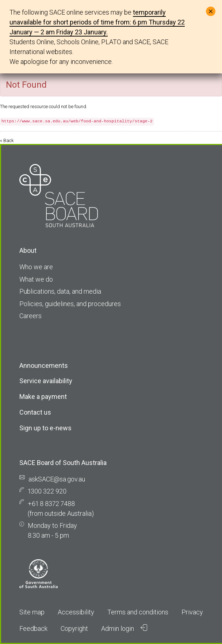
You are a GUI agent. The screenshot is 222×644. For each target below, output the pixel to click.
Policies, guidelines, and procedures (70, 304)
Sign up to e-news (45, 428)
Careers (30, 316)
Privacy (192, 612)
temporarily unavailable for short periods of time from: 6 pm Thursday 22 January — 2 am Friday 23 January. (97, 22)
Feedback (33, 628)
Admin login (124, 628)
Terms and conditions (138, 612)
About (28, 250)
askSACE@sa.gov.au (57, 479)
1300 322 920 (47, 491)
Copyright (74, 628)
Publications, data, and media (60, 291)
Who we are (36, 267)
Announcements (44, 365)
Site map (32, 612)
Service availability (46, 381)
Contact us (35, 412)
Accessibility (76, 612)
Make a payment (43, 397)
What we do (36, 279)
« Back (7, 140)
